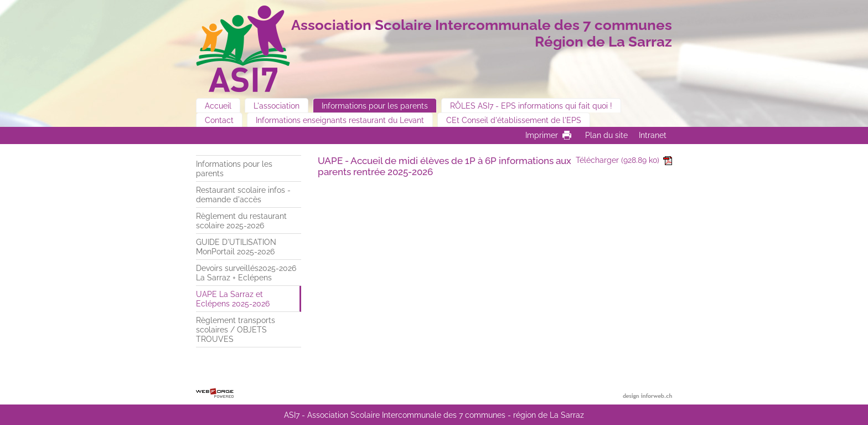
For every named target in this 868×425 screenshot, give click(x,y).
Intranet (653, 135)
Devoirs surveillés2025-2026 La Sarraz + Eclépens (246, 273)
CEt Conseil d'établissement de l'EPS (514, 120)
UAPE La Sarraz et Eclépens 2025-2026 (233, 299)
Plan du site (606, 135)
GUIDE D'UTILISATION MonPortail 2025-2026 (236, 247)
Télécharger (624, 160)
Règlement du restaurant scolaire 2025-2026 (241, 221)
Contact (219, 120)
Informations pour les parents (375, 106)
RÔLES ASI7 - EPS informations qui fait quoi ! (531, 106)
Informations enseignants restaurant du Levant (340, 120)
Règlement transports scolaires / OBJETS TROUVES (236, 329)
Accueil (218, 106)
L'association (277, 106)
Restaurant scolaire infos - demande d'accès (243, 194)
